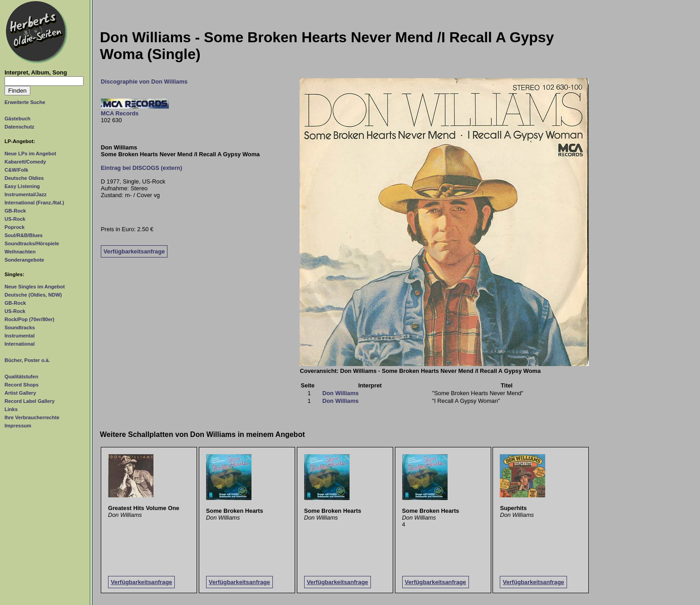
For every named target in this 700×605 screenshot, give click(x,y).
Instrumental (20, 336)
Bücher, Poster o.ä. (27, 360)
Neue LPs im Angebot (30, 154)
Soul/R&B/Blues (24, 235)
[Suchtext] (44, 81)
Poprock (15, 227)
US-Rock (15, 219)
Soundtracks (20, 327)
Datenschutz (20, 127)
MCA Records (120, 113)
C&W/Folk (16, 170)
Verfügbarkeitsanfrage (134, 251)
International (20, 344)
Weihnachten (20, 252)
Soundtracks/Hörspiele (32, 243)
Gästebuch (17, 119)
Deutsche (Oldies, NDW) (33, 295)
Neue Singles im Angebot (35, 287)
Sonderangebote (24, 260)
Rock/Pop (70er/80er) (30, 319)
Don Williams (340, 393)
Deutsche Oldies (24, 178)
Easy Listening (22, 186)
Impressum (18, 426)
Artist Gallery (20, 393)
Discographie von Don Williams (144, 82)
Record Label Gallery (30, 401)
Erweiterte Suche (25, 102)
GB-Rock (15, 211)
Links (11, 409)
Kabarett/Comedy (25, 162)
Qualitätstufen (21, 377)
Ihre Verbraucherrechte (32, 417)
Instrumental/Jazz (26, 194)
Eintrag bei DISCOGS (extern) (141, 168)
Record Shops (22, 385)
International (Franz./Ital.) (34, 203)
